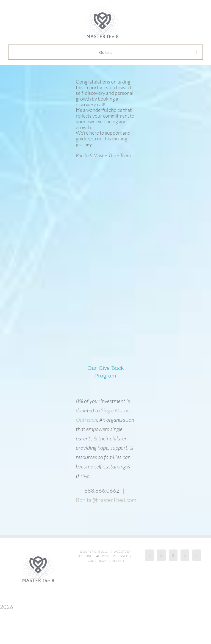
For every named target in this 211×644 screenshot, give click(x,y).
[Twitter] (185, 555)
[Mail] (197, 555)
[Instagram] (161, 555)
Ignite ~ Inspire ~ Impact (105, 561)
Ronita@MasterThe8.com (106, 500)
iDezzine (85, 556)
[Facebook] (149, 555)
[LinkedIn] (173, 555)
